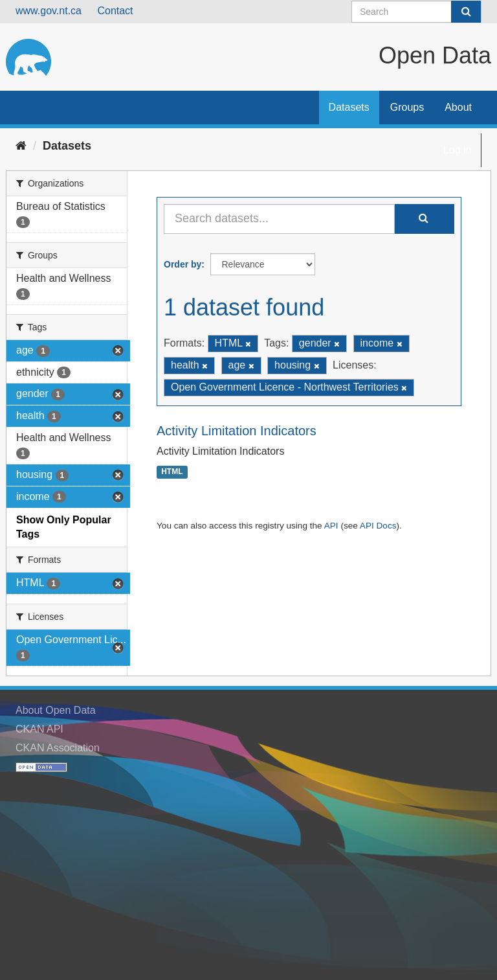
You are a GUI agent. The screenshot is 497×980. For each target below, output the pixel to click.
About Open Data (56, 710)
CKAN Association (58, 748)
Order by (182, 264)
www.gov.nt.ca (49, 11)
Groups (407, 107)
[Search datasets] (416, 12)
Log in (458, 150)
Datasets (349, 107)
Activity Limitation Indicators (237, 431)
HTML (172, 472)
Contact (115, 11)
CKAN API (39, 729)
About (458, 107)
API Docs (378, 526)
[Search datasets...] (279, 219)
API (331, 526)
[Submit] (466, 12)
